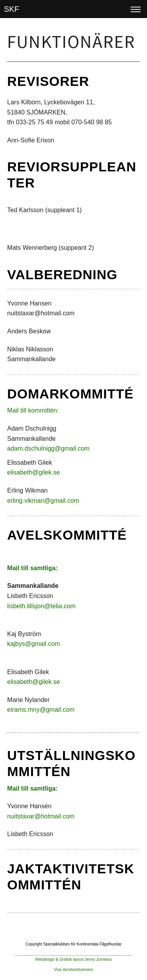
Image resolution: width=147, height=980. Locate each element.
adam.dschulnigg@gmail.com (48, 448)
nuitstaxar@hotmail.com (41, 816)
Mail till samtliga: (32, 568)
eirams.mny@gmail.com (41, 710)
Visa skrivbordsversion (74, 970)
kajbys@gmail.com (34, 644)
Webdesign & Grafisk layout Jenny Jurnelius (73, 959)
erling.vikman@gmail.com (43, 501)
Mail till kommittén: (33, 410)
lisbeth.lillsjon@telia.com (41, 606)
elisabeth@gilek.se (34, 472)
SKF (12, 9)
